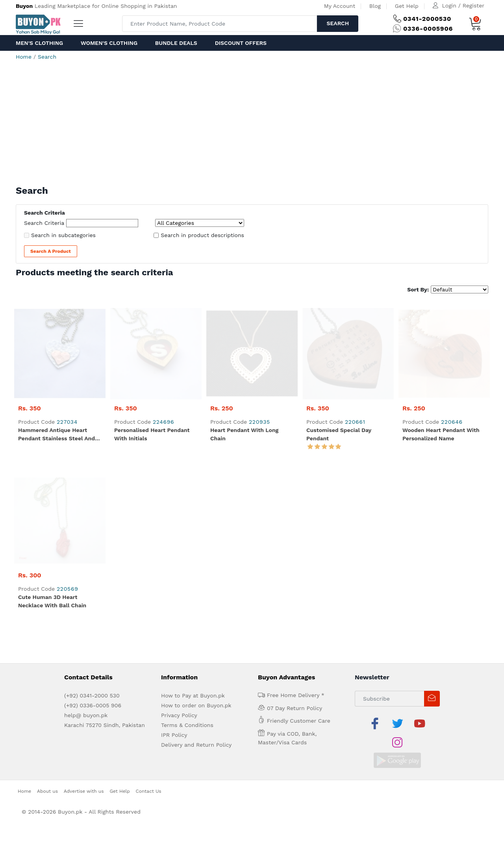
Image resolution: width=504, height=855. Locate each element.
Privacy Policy (179, 532)
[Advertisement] (252, 126)
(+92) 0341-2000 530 (92, 513)
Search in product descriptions (202, 235)
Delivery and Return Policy (196, 562)
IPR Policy (174, 552)
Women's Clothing (109, 43)
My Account (340, 6)
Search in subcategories (63, 235)
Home (24, 57)
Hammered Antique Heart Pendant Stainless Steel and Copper (57, 343)
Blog (375, 6)
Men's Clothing (39, 43)
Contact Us (149, 589)
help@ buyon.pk (86, 532)
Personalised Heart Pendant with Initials (152, 343)
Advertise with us (84, 589)
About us (47, 589)
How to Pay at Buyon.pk (193, 513)
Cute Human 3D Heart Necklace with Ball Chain (52, 418)
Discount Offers (241, 43)
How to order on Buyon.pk (196, 523)
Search (338, 23)
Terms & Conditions (187, 542)
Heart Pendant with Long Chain (244, 343)
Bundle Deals (176, 43)
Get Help (407, 6)
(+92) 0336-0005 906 (93, 523)
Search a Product (51, 251)
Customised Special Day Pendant (339, 343)
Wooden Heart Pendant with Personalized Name (441, 343)
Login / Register (463, 6)
